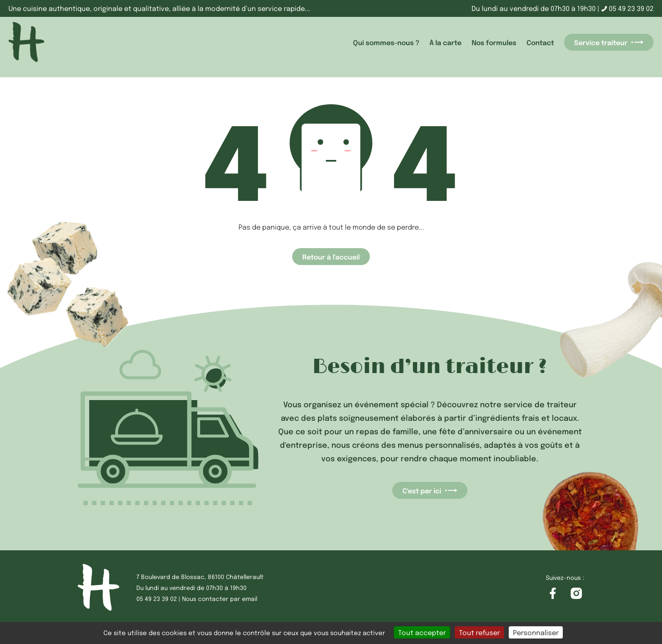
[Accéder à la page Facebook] (553, 594)
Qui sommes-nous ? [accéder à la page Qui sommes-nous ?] (386, 42)
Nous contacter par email (220, 598)
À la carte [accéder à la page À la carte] (445, 42)
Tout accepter (422, 632)
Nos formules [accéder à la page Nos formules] (494, 42)
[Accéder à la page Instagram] (576, 594)
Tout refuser (479, 632)
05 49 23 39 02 (627, 8)
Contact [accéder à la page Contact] (540, 42)
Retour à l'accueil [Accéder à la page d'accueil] (331, 257)
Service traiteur (609, 42)
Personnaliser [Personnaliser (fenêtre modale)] (536, 632)
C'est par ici (430, 490)
